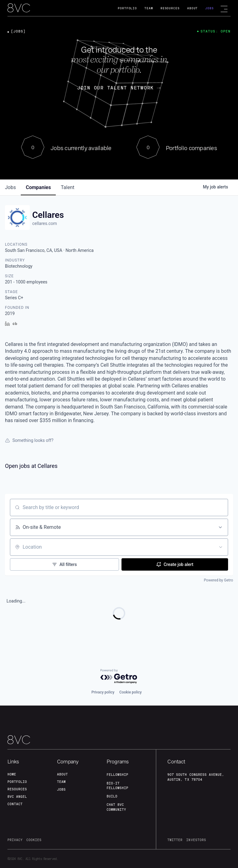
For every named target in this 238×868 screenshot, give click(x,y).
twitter (175, 840)
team (61, 782)
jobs (10, 187)
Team (149, 8)
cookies (34, 840)
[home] (19, 8)
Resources (170, 8)
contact (15, 804)
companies (38, 187)
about (62, 774)
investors (196, 840)
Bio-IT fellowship (117, 786)
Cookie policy (130, 692)
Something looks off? (29, 440)
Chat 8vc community (116, 807)
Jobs (209, 8)
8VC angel (17, 797)
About (193, 8)
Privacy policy (103, 692)
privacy (15, 840)
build (112, 796)
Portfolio (127, 8)
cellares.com (45, 223)
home (12, 774)
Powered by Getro (218, 580)
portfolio (17, 782)
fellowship (117, 775)
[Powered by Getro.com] (119, 677)
